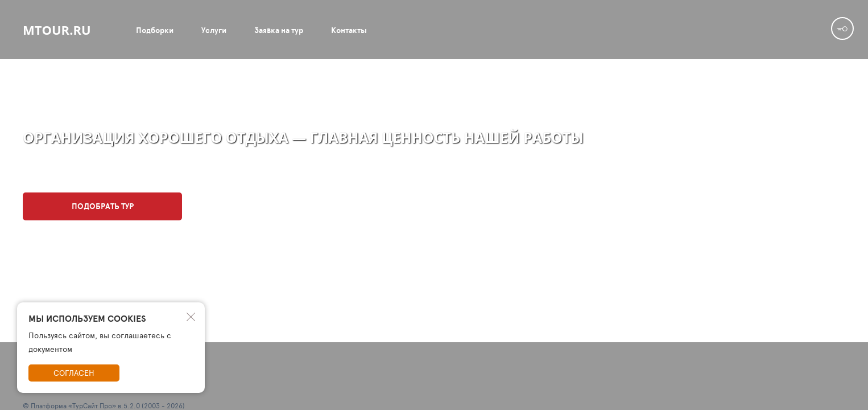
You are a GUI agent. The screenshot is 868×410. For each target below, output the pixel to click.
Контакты (349, 30)
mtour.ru (57, 30)
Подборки (155, 30)
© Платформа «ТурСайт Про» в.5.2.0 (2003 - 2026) (104, 405)
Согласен (74, 373)
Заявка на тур (279, 30)
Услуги (214, 30)
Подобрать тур (103, 206)
